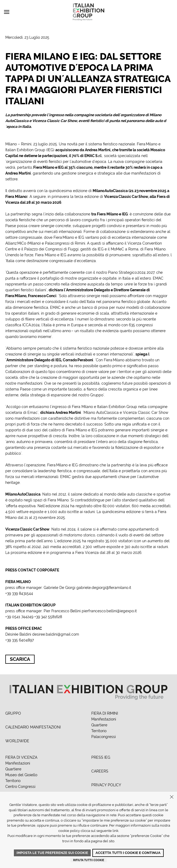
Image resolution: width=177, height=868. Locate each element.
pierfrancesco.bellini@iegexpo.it (109, 611)
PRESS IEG (101, 757)
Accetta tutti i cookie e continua (128, 853)
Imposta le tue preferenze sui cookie (52, 853)
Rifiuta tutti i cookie (89, 860)
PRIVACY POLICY (106, 785)
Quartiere (99, 725)
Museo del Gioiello (21, 775)
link (116, 831)
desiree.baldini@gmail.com (56, 634)
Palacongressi (104, 737)
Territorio (99, 731)
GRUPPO (13, 713)
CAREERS (100, 771)
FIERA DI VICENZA (21, 757)
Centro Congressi (20, 787)
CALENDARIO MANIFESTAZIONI (33, 727)
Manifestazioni (104, 719)
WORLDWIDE (17, 741)
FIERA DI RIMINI (105, 713)
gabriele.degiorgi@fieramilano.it (104, 588)
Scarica (20, 659)
